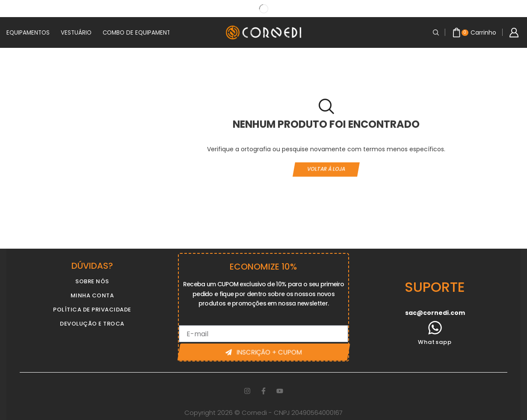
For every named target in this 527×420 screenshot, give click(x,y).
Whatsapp (435, 342)
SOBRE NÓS (92, 281)
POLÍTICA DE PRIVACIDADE (92, 310)
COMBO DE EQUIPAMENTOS (141, 33)
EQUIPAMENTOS (28, 33)
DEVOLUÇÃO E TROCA (92, 324)
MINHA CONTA (92, 295)
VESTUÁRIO (76, 33)
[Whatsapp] (435, 328)
